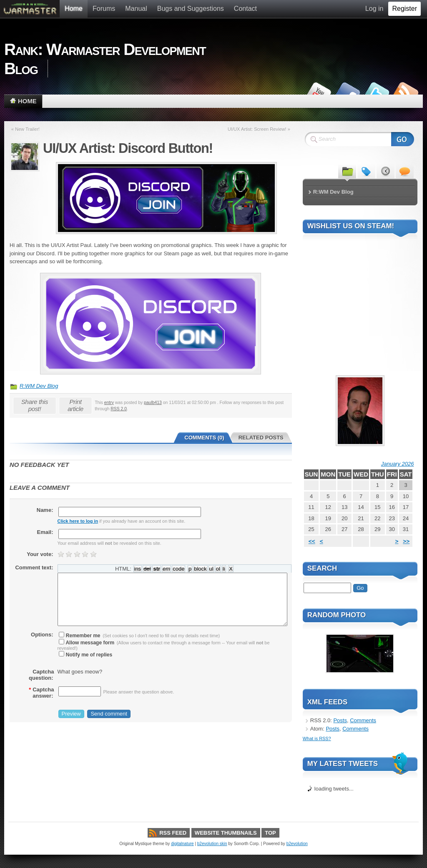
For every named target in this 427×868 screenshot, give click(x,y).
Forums (104, 9)
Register (404, 9)
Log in (374, 9)
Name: (45, 510)
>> (406, 541)
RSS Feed (173, 833)
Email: (45, 532)
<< (312, 541)
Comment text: (34, 567)
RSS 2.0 (119, 409)
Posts (340, 720)
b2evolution (297, 844)
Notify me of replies (86, 655)
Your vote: (40, 554)
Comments (363, 720)
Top (270, 833)
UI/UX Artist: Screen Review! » (259, 129)
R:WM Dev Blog (39, 386)
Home (74, 9)
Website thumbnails (226, 833)
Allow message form (87, 643)
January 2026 (398, 464)
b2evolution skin (212, 844)
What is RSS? (317, 738)
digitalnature (182, 844)
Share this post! (35, 405)
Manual (136, 9)
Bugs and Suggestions (191, 9)
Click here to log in (78, 521)
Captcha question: (41, 675)
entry (109, 403)
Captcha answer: (41, 693)
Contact (245, 9)
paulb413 (153, 403)
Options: (42, 635)
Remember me (80, 636)
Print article (75, 405)
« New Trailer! (25, 129)
